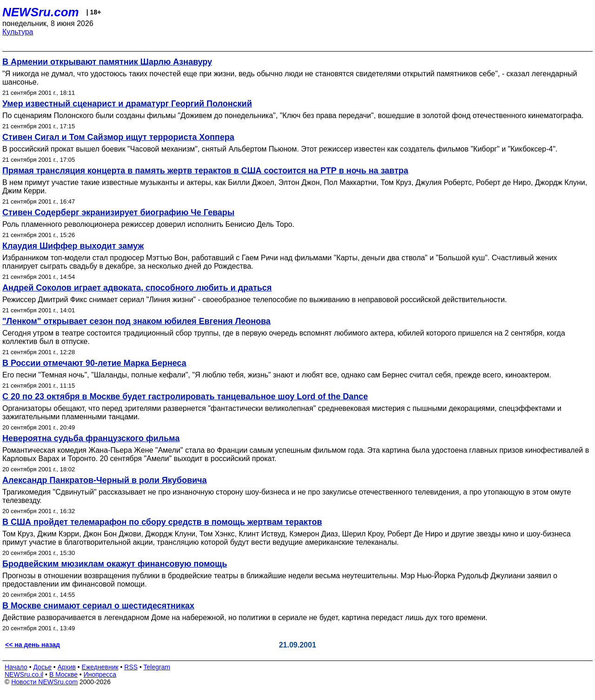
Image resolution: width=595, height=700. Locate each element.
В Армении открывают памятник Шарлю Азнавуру (107, 62)
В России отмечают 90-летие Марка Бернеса (94, 363)
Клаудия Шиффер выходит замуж (73, 246)
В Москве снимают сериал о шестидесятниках (98, 606)
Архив (67, 667)
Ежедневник (100, 667)
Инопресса (100, 674)
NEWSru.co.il (24, 674)
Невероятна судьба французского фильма (91, 438)
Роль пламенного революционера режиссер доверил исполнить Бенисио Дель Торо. (148, 224)
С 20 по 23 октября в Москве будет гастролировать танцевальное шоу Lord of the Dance (185, 396)
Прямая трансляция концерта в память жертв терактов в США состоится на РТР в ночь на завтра (205, 171)
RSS (131, 667)
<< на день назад (33, 645)
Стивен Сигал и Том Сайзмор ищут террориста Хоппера (118, 137)
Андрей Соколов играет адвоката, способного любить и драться (137, 288)
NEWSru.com (41, 12)
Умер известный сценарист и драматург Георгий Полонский (127, 104)
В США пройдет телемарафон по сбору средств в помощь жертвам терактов (162, 522)
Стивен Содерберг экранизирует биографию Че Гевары (118, 212)
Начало (16, 667)
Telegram (157, 667)
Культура (18, 32)
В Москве (63, 674)
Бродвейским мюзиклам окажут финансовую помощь (115, 564)
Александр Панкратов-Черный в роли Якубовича (105, 480)
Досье (42, 667)
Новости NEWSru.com (44, 682)
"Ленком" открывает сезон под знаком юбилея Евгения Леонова (136, 321)
